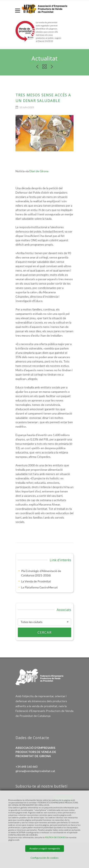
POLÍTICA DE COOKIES (55, 837)
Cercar (35, 632)
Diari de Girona (39, 171)
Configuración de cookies (44, 858)
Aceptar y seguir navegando (45, 848)
